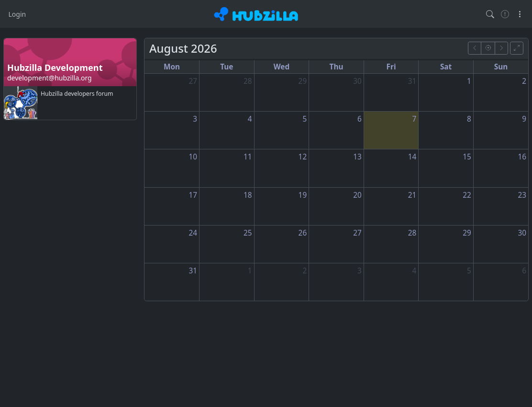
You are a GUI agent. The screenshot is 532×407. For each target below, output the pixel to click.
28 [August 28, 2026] (412, 233)
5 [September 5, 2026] (469, 271)
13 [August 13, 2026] (357, 157)
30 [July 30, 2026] (357, 81)
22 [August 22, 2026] (467, 195)
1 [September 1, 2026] (250, 271)
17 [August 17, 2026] (193, 195)
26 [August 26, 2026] (303, 233)
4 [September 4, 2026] (415, 271)
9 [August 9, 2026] (524, 119)
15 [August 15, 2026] (467, 157)
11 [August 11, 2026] (248, 157)
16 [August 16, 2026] (522, 157)
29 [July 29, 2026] (303, 81)
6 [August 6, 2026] (360, 119)
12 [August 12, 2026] (303, 157)
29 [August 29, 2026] (467, 233)
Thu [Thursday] (337, 67)
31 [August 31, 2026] (193, 271)
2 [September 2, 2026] (305, 271)
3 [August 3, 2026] (195, 119)
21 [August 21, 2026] (412, 195)
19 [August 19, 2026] (303, 195)
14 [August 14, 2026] (412, 157)
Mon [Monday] (172, 67)
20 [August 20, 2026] (357, 195)
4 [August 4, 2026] (250, 119)
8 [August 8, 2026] (469, 119)
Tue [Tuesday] (227, 67)
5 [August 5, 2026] (305, 119)
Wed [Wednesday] (282, 67)
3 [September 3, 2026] (360, 271)
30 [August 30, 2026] (522, 233)
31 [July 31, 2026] (412, 81)
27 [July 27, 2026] (193, 81)
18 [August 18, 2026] (248, 195)
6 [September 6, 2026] (524, 271)
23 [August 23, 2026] (522, 195)
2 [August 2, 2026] (524, 81)
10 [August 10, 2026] (193, 157)
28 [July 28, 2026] (248, 81)
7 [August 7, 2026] (415, 119)
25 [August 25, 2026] (248, 233)
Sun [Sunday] (501, 67)
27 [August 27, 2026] (357, 233)
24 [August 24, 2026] (193, 233)
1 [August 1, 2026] (469, 81)
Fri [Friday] (391, 67)
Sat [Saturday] (446, 67)
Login (17, 14)
